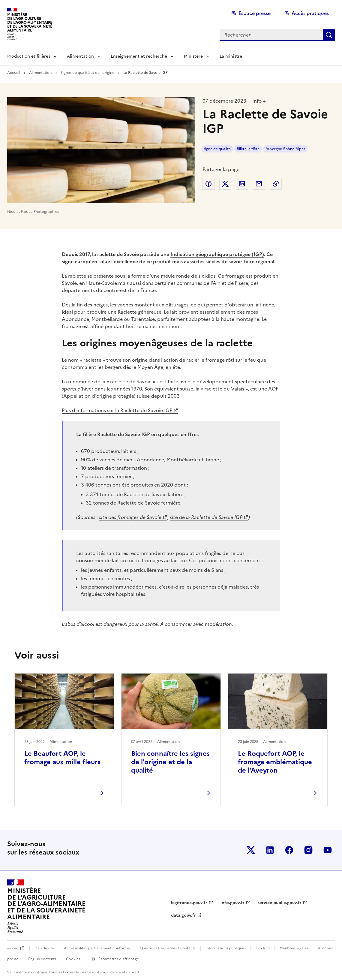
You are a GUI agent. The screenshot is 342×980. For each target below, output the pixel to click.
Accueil (14, 73)
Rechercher (329, 35)
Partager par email (259, 184)
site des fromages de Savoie (130, 517)
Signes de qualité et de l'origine (87, 73)
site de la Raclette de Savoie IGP (206, 517)
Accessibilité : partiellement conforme (97, 948)
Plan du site (44, 948)
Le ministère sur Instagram (308, 850)
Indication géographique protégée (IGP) (217, 254)
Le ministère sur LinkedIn (270, 850)
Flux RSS (263, 948)
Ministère (193, 56)
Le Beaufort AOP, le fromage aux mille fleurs (62, 758)
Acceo (13, 948)
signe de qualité (217, 149)
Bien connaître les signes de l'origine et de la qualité (170, 762)
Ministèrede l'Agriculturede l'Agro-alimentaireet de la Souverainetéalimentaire (30, 22)
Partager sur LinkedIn (242, 184)
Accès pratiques (310, 13)
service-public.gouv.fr (280, 903)
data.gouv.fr (183, 915)
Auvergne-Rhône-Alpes (285, 149)
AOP (273, 389)
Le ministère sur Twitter (251, 850)
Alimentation (80, 56)
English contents (42, 959)
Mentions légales (294, 948)
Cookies (73, 959)
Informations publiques (226, 948)
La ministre (231, 56)
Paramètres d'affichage (119, 959)
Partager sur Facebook (208, 184)
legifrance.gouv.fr (189, 903)
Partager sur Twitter (225, 184)
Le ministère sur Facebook (289, 850)
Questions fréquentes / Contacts (168, 948)
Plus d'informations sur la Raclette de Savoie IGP (117, 410)
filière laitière (248, 149)
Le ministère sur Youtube (328, 850)
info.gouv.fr (232, 903)
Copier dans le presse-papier (276, 184)
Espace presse (255, 13)
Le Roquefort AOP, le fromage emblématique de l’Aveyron (275, 762)
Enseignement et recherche (139, 56)
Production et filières (29, 56)
